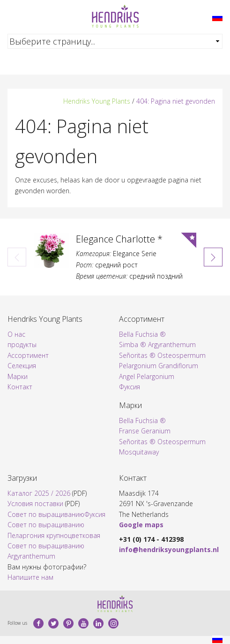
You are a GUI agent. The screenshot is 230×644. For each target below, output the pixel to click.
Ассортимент (28, 355)
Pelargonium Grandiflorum (159, 366)
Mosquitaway (139, 452)
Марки (18, 376)
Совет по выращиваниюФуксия (56, 514)
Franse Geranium (145, 431)
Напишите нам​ (30, 577)
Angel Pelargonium (147, 376)
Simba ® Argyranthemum (157, 345)
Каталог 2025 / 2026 (39, 493)
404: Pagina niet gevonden (176, 101)
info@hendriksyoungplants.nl (169, 549)
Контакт (20, 387)
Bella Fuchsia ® (142, 334)
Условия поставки (35, 504)
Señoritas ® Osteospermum (162, 355)
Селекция (22, 366)
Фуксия (130, 387)
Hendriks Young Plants (97, 101)
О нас (16, 334)
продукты (22, 345)
